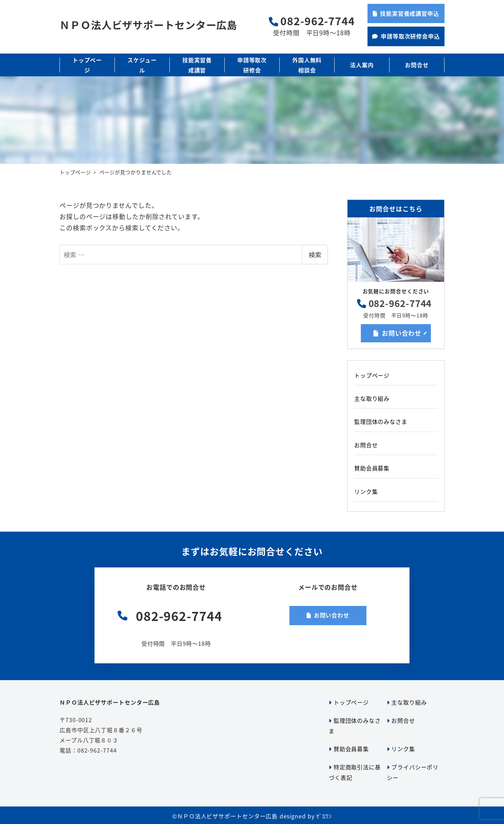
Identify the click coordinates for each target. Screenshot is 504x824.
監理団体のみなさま (381, 421)
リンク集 (366, 491)
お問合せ (366, 445)
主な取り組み (372, 398)
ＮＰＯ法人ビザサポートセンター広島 (148, 25)
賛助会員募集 (372, 468)
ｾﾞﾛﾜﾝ (324, 816)
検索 (315, 254)
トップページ (372, 375)
